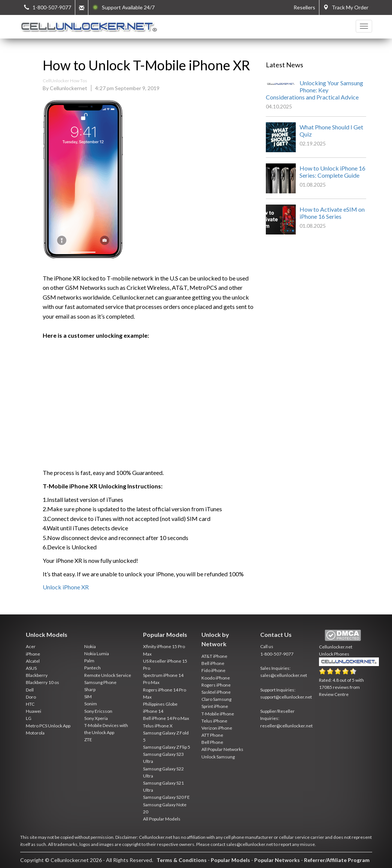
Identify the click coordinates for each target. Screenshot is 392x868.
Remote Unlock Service (108, 675)
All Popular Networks (222, 749)
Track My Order (346, 7)
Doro (31, 697)
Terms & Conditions (182, 860)
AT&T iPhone (214, 656)
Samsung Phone (100, 682)
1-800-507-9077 (277, 654)
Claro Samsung (216, 699)
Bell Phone (212, 742)
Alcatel (33, 661)
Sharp (90, 689)
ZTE (88, 740)
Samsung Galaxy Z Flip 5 (167, 747)
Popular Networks (277, 860)
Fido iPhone (213, 670)
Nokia (90, 646)
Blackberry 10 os (42, 682)
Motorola (35, 733)
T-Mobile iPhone (218, 714)
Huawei (34, 711)
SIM (88, 697)
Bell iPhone (213, 663)
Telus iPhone (214, 721)
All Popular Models (162, 819)
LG (29, 718)
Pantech (92, 668)
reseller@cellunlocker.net (286, 726)
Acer (31, 646)
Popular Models (230, 860)
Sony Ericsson (98, 711)
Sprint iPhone (215, 706)
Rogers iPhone (216, 685)
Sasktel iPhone (216, 692)
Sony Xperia (96, 718)
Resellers (304, 7)
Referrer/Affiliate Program (337, 860)
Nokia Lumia (97, 654)
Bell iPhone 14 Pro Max (166, 718)
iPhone (33, 654)
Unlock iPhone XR (66, 587)
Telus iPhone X (158, 726)
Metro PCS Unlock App (48, 726)
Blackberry (37, 675)
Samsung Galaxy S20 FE (166, 797)
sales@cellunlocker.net (284, 675)
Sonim (91, 704)
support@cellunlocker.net (286, 697)
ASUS (31, 668)
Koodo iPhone (216, 678)
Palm (89, 661)
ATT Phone (212, 735)
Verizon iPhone (217, 728)
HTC (30, 704)
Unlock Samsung (218, 757)
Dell (30, 690)
